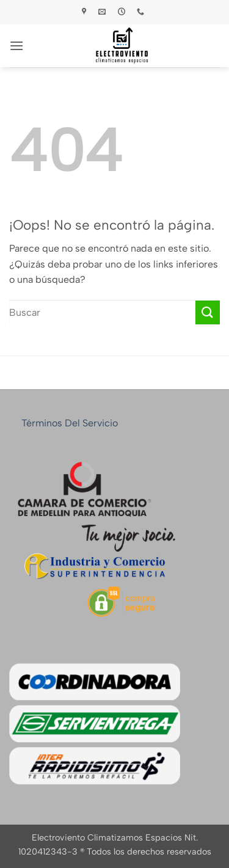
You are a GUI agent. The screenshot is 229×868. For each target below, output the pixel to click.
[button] (16, 46)
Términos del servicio (70, 423)
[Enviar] (208, 312)
